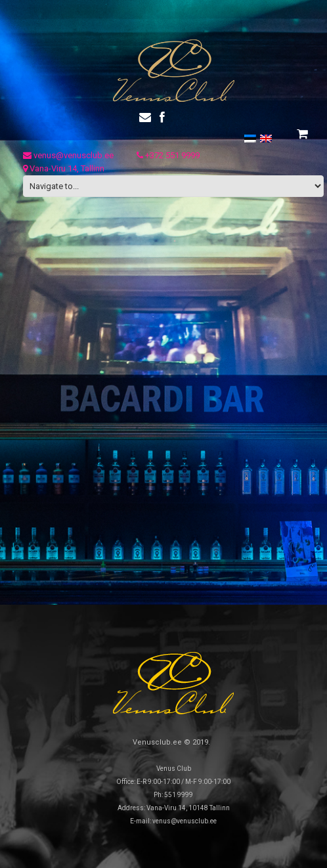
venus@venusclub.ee (68, 155)
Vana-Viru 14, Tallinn (64, 168)
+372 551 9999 (168, 155)
